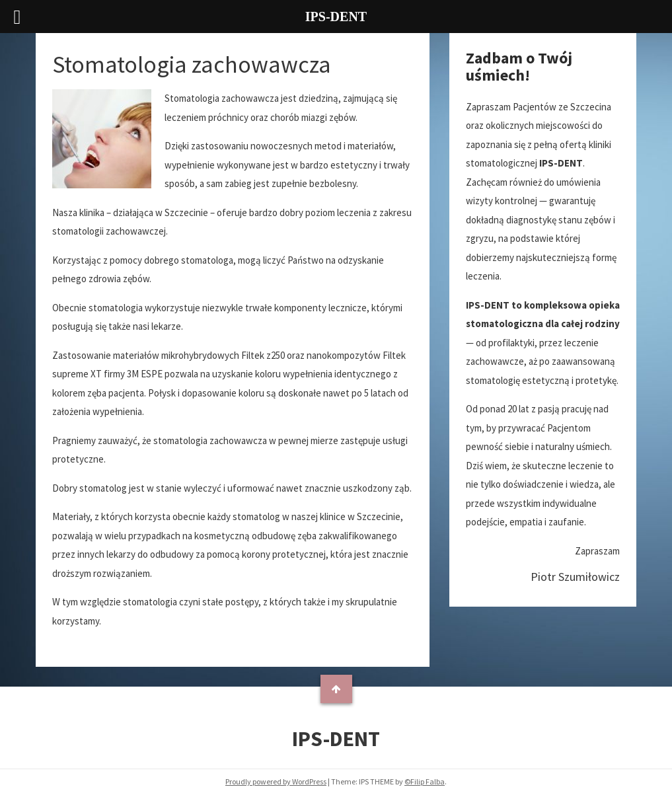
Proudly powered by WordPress (276, 781)
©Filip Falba (425, 781)
